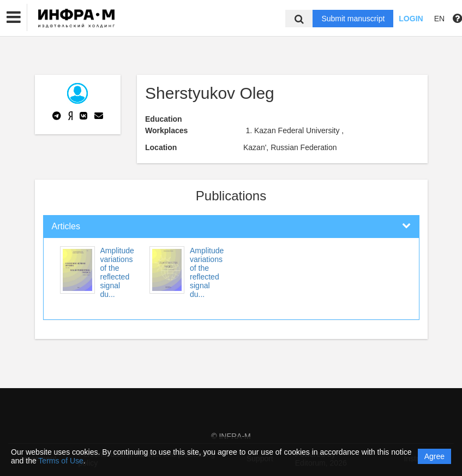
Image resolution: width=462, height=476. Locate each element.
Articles (66, 226)
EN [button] (439, 19)
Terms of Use (61, 461)
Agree (434, 456)
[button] (14, 17)
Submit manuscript (353, 19)
